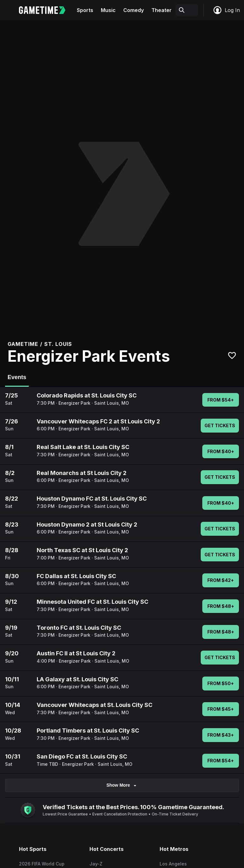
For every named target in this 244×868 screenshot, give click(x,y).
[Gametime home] (46, 10)
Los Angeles (173, 864)
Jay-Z (96, 864)
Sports (85, 10)
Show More (122, 785)
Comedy (134, 10)
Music (108, 10)
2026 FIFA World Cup (42, 864)
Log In (226, 10)
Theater (162, 10)
